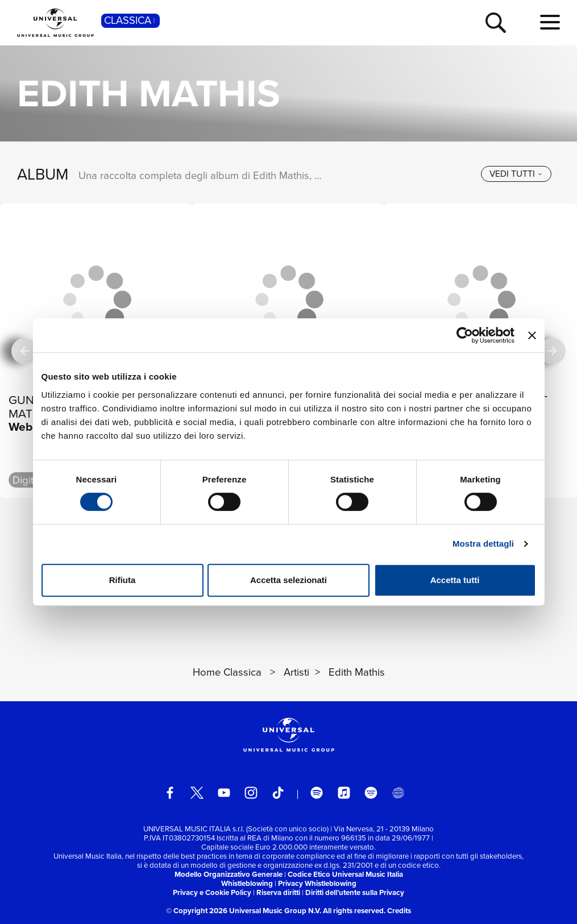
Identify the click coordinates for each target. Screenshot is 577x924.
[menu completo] (550, 23)
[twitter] (197, 793)
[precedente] (24, 351)
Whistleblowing (247, 883)
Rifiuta (123, 580)
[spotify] (317, 793)
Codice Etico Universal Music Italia (345, 874)
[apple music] (344, 793)
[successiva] (552, 351)
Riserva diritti (278, 892)
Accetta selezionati (288, 580)
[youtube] (224, 793)
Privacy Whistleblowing (317, 883)
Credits (399, 911)
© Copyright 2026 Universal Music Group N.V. (244, 911)
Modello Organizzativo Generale (229, 874)
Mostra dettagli (483, 544)
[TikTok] (278, 793)
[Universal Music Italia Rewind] (398, 793)
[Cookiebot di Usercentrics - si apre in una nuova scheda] (465, 335)
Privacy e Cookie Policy (212, 892)
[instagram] (251, 793)
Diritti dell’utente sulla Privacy (355, 892)
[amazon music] (371, 793)
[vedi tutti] (516, 174)
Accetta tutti (455, 580)
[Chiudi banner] (532, 335)
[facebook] (170, 793)
